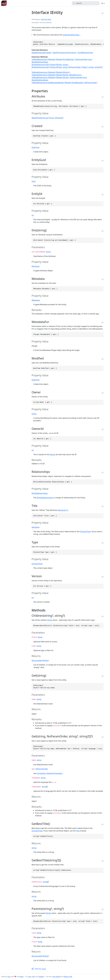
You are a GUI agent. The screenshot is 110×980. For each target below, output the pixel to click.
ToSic (43, 19)
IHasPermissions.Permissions (64, 53)
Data (49, 19)
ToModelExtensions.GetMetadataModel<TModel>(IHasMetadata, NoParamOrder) (64, 83)
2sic (9, 977)
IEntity (50, 620)
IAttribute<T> (63, 510)
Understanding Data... (71, 35)
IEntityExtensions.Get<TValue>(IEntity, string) (50, 65)
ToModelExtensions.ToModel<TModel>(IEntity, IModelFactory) (56, 75)
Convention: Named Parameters (50, 773)
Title (78, 831)
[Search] (86, 3)
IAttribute (59, 118)
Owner (53, 454)
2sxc (30, 977)
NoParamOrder (42, 769)
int (33, 215)
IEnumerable (37, 660)
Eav (46, 19)
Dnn (34, 977)
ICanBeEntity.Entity (85, 53)
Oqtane (41, 977)
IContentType (85, 532)
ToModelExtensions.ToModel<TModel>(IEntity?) (51, 72)
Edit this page (40, 969)
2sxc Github (56, 977)
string (52, 118)
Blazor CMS (68, 977)
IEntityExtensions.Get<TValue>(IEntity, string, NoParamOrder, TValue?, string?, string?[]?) (67, 67)
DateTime (35, 147)
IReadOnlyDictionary (40, 118)
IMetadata (36, 300)
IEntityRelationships (40, 493)
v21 (103, 3)
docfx (22, 977)
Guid (34, 181)
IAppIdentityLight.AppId (41, 53)
